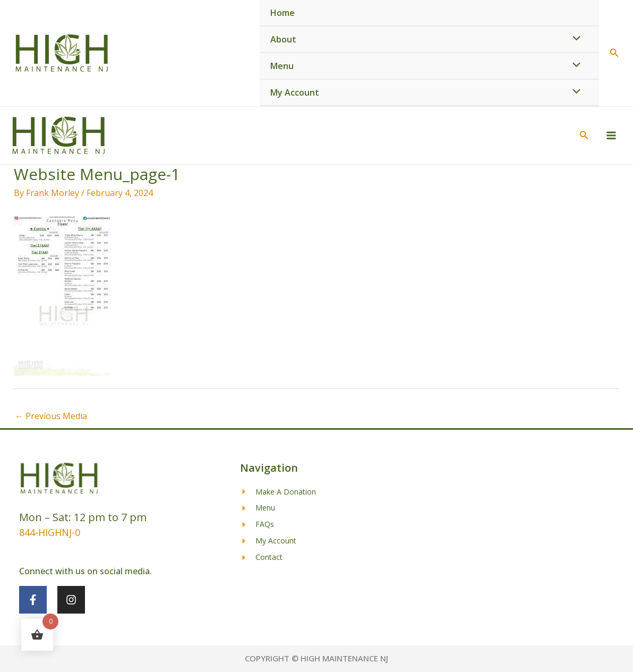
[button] (614, 53)
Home (283, 13)
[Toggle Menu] (574, 39)
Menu (282, 66)
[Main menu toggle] (611, 135)
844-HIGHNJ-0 (50, 532)
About (283, 39)
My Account (295, 92)
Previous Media (51, 416)
